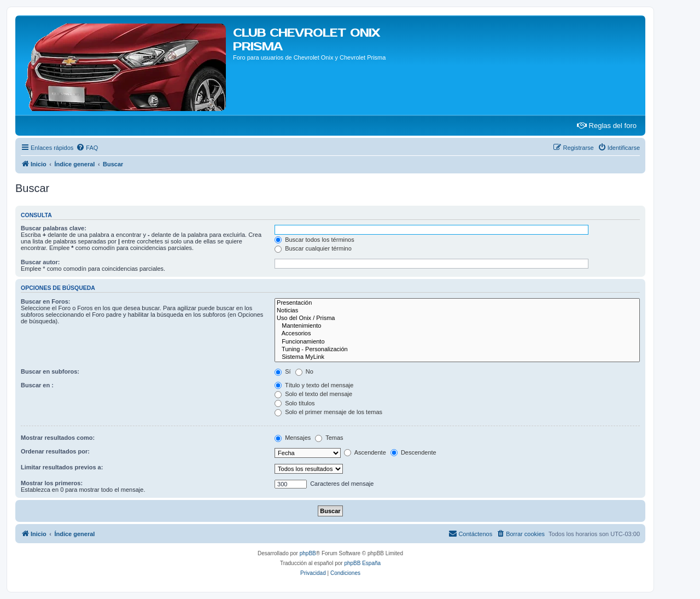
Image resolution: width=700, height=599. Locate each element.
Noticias (457, 311)
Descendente (413, 452)
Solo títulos (294, 403)
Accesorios (457, 334)
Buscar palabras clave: (54, 228)
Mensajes (293, 438)
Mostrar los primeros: (52, 483)
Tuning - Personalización (457, 350)
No (304, 371)
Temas (329, 438)
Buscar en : (37, 385)
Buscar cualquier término (313, 248)
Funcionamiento (457, 342)
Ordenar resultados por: (55, 451)
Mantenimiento (457, 326)
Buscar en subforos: (50, 371)
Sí (282, 371)
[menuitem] (87, 148)
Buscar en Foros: (45, 301)
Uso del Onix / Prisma (457, 318)
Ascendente (365, 452)
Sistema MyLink (457, 357)
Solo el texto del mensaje (313, 394)
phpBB (308, 553)
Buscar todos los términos (314, 240)
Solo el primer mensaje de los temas (328, 412)
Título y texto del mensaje (314, 385)
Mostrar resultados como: (58, 438)
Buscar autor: (40, 262)
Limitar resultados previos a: (62, 467)
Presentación (457, 303)
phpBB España (362, 563)
